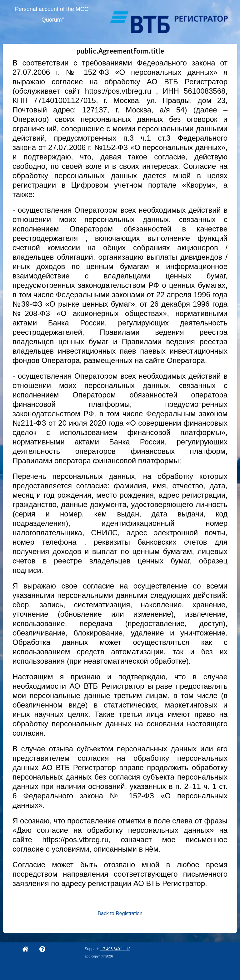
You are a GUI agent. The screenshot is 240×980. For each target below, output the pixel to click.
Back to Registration (120, 913)
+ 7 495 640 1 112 (115, 949)
